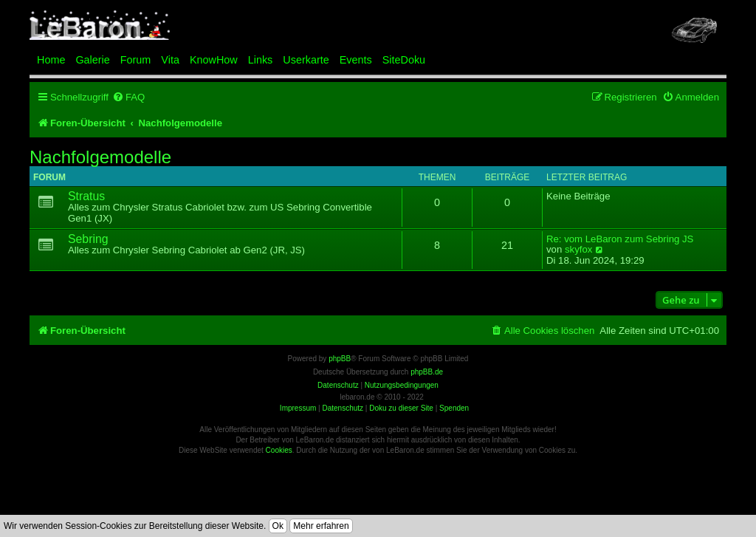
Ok (278, 526)
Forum (136, 60)
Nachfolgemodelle (100, 157)
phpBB (340, 359)
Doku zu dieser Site (401, 408)
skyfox (578, 250)
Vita (170, 60)
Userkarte (306, 60)
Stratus (86, 196)
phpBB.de (427, 372)
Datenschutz (343, 408)
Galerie (92, 60)
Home (51, 60)
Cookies (279, 450)
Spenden (454, 408)
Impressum (298, 408)
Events (356, 60)
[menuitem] (128, 97)
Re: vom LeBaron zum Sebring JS (620, 239)
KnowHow (214, 60)
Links (261, 60)
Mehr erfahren (321, 526)
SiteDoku (404, 60)
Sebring (88, 239)
